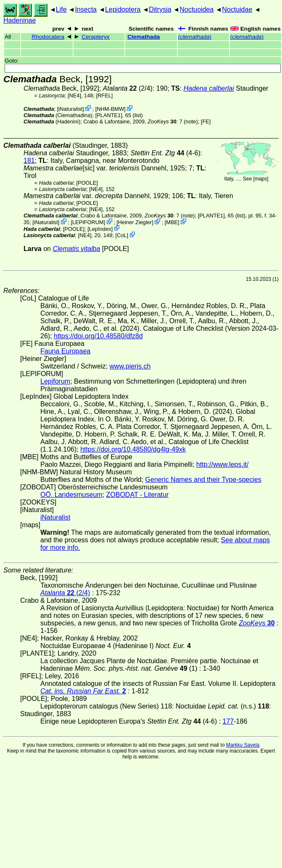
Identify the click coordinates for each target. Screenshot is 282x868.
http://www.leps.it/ (223, 464)
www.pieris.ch (130, 366)
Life (61, 9)
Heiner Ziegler (135, 222)
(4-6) (165, 153)
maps (261, 179)
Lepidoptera (123, 9)
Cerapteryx (95, 37)
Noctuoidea (196, 9)
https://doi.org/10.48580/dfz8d (98, 336)
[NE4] (74, 95)
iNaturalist (70, 109)
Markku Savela (243, 745)
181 (29, 161)
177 (228, 721)
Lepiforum (55, 381)
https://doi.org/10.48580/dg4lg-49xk (133, 449)
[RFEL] (105, 95)
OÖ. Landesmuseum (71, 495)
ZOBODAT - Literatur (138, 495)
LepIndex (100, 229)
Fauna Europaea (65, 351)
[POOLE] (87, 183)
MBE (172, 222)
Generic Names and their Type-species (203, 480)
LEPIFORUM (88, 222)
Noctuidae (237, 9)
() (195, 37)
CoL (122, 235)
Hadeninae (20, 20)
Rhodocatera (48, 37)
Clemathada (144, 37)
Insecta (86, 9)
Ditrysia (160, 9)
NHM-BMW (110, 109)
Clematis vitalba (76, 249)
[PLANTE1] (109, 115)
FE (206, 122)
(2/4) (128, 88)
